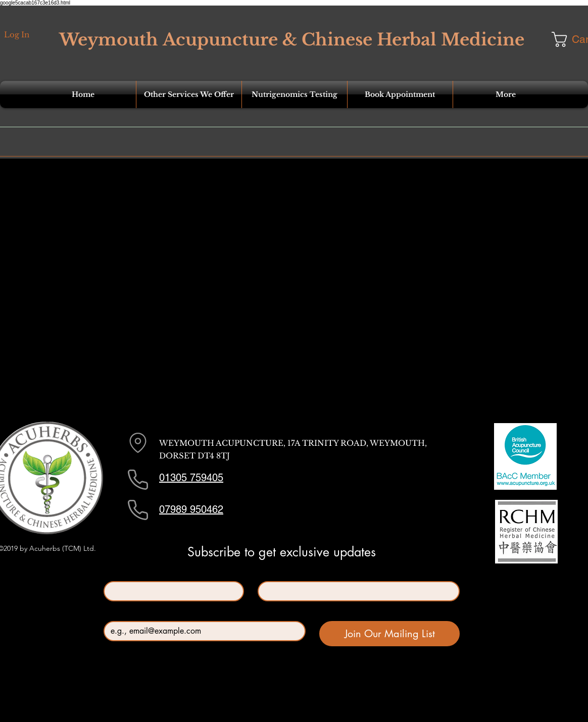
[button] (189, 94)
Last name (276, 573)
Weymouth (109, 40)
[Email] (202, 631)
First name (122, 573)
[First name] (171, 591)
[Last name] (356, 591)
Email (115, 613)
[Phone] (138, 480)
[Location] (138, 443)
